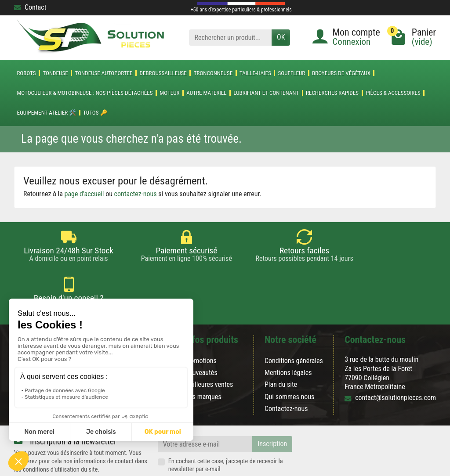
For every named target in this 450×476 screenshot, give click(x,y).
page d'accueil (84, 194)
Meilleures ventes (209, 353)
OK (281, 37)
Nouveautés (201, 341)
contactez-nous (136, 194)
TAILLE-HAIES (255, 73)
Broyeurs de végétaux (341, 73)
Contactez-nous (286, 377)
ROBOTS (26, 73)
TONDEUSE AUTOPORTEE (104, 73)
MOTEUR (169, 93)
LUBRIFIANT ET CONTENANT (266, 93)
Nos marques (203, 365)
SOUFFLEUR (292, 73)
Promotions (201, 329)
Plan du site (281, 353)
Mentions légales (288, 341)
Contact (30, 7)
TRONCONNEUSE (213, 73)
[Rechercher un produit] (230, 38)
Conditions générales (294, 329)
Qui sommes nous (289, 365)
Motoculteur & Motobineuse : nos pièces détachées (85, 93)
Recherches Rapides (332, 93)
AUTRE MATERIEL (206, 93)
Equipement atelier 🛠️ (46, 113)
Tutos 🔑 (95, 113)
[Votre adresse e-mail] (205, 412)
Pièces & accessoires (393, 93)
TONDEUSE (55, 73)
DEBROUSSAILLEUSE (163, 73)
